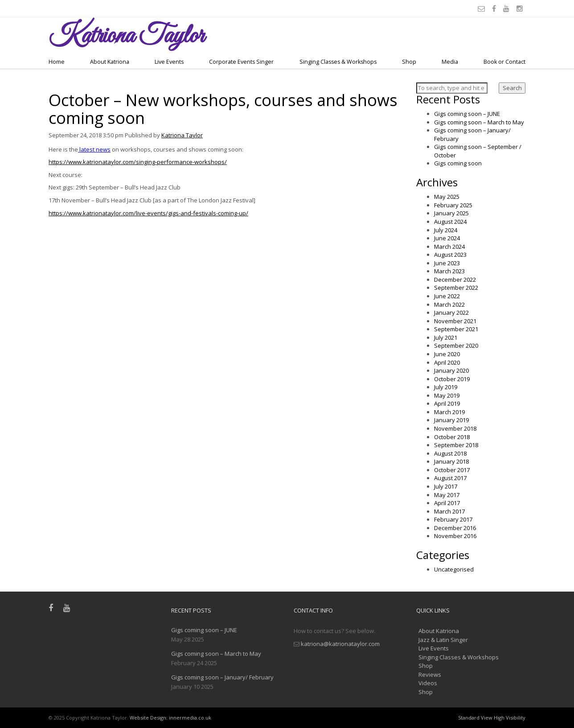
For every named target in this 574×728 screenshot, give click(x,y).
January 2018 (451, 461)
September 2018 (456, 445)
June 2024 (447, 238)
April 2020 (447, 362)
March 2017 (449, 511)
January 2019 (451, 420)
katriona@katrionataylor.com (340, 644)
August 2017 (450, 478)
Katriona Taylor (182, 135)
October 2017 (452, 470)
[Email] (483, 8)
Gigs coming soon (458, 163)
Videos (428, 683)
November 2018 (455, 428)
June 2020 (447, 354)
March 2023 (449, 271)
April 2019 (447, 403)
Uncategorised (454, 569)
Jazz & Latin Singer (443, 640)
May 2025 (447, 197)
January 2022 (451, 313)
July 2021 (446, 337)
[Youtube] (508, 8)
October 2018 (452, 437)
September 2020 (456, 345)
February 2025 (453, 205)
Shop (409, 62)
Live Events (169, 62)
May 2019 (447, 395)
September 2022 (456, 288)
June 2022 (447, 296)
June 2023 (447, 263)
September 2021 (456, 329)
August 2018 (450, 453)
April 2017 (447, 503)
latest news (94, 149)
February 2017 (453, 519)
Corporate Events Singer (241, 62)
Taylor (126, 36)
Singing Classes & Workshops (338, 62)
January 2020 (451, 370)
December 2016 (455, 528)
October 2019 (452, 379)
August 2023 (450, 255)
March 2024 (449, 247)
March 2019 (449, 412)
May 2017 (447, 495)
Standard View (475, 718)
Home (57, 62)
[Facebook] (495, 8)
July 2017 (446, 486)
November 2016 (455, 536)
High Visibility (510, 718)
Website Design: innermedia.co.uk (170, 718)
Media (450, 62)
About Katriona (110, 62)
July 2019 (446, 387)
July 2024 (446, 230)
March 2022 (449, 304)
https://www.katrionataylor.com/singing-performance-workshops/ (138, 162)
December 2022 (455, 280)
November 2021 (455, 321)
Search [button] (512, 88)
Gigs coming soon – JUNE (467, 114)
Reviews (430, 675)
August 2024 (450, 222)
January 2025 (451, 213)
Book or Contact (504, 62)
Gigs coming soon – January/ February (222, 677)
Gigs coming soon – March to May (479, 122)
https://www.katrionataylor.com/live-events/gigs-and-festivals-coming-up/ (148, 213)
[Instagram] (521, 8)
